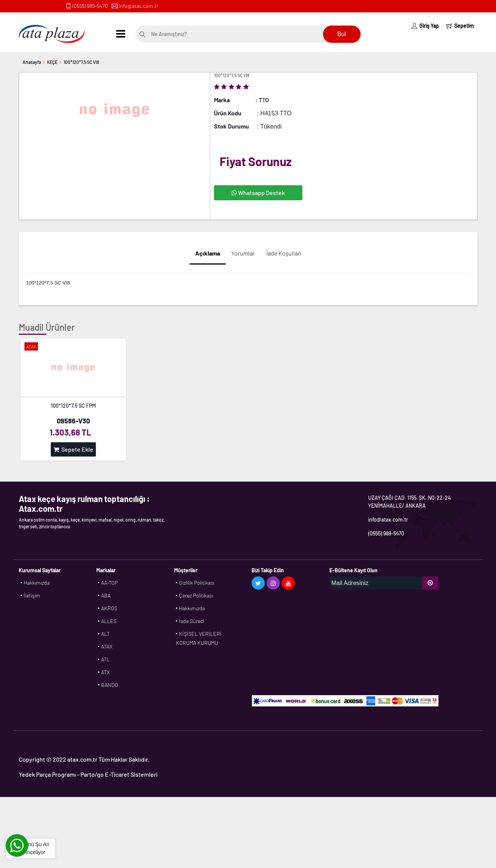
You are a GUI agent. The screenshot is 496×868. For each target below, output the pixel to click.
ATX (105, 672)
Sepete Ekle (73, 449)
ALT (105, 634)
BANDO (110, 685)
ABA (106, 595)
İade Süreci (192, 621)
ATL (105, 659)
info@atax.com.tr (139, 6)
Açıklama (208, 253)
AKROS (109, 608)
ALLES (109, 621)
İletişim (32, 595)
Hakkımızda (37, 583)
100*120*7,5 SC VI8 (81, 62)
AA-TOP (109, 583)
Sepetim (460, 26)
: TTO (262, 100)
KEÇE (52, 62)
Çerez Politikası (196, 595)
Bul (342, 34)
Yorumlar (243, 253)
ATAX (107, 646)
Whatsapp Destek (258, 193)
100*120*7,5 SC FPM (73, 406)
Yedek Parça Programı (47, 774)
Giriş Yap (425, 26)
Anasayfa (32, 62)
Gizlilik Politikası (197, 583)
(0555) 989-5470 (90, 6)
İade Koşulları (284, 253)
